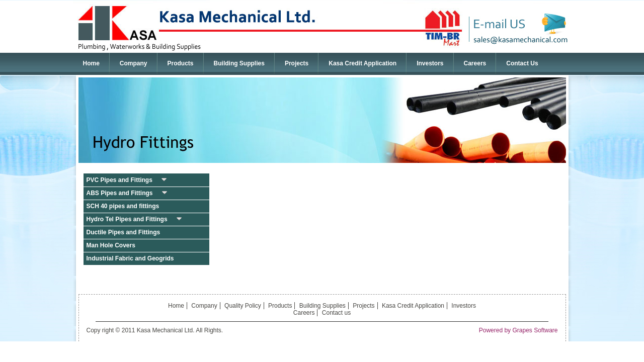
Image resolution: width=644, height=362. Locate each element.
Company (134, 63)
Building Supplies (239, 63)
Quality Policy (243, 306)
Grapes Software (535, 330)
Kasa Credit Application (363, 63)
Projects (297, 63)
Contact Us (522, 63)
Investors (430, 63)
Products (184, 63)
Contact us (336, 313)
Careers (475, 63)
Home (91, 63)
